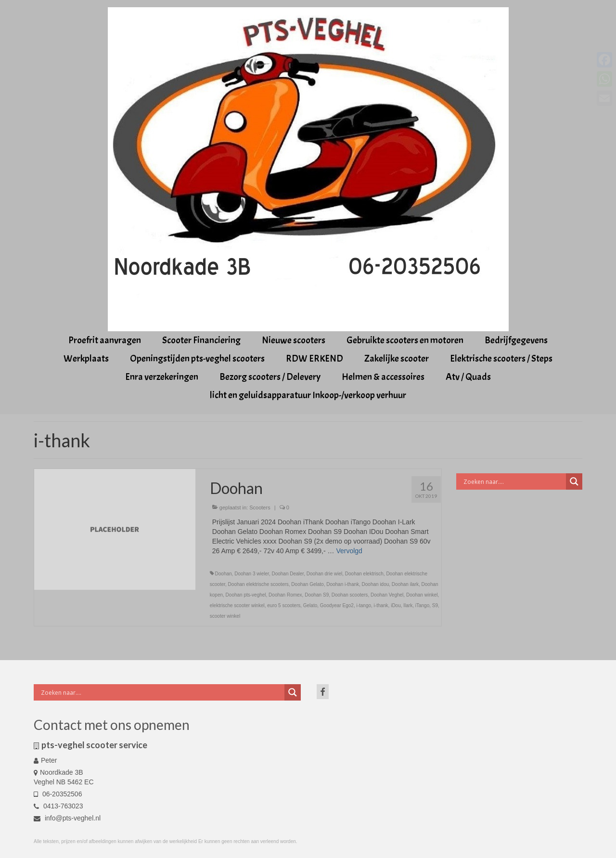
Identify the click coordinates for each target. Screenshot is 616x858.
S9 (435, 605)
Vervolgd (349, 551)
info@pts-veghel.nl (67, 818)
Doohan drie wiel (325, 574)
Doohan (224, 574)
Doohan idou (376, 584)
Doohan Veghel (387, 595)
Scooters (260, 507)
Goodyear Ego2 (337, 605)
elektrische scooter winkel (237, 605)
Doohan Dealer (288, 574)
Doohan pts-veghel (246, 595)
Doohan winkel (422, 595)
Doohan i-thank (343, 584)
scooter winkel (225, 616)
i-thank (381, 605)
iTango (422, 605)
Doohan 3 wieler (252, 574)
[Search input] (514, 481)
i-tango (364, 605)
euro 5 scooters (284, 605)
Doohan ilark (405, 584)
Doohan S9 (317, 595)
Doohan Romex (285, 595)
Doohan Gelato (307, 584)
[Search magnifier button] (574, 481)
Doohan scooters (350, 595)
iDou (396, 605)
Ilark (408, 605)
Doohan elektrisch (364, 574)
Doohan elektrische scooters (258, 584)
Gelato (310, 605)
